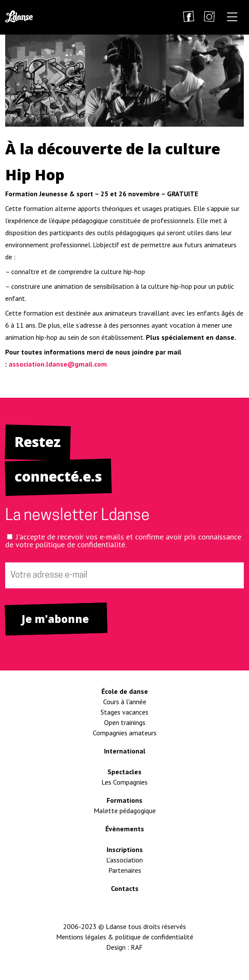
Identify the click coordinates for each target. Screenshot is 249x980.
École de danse (125, 691)
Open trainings (125, 722)
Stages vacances (124, 712)
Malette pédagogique (125, 811)
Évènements (125, 829)
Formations (124, 800)
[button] (232, 18)
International (125, 751)
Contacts (125, 888)
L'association (124, 860)
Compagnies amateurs (125, 733)
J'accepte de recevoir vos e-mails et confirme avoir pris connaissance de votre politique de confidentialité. (123, 541)
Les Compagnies (124, 782)
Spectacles (124, 772)
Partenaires (125, 870)
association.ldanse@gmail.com (58, 364)
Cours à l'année (125, 702)
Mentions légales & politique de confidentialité (125, 937)
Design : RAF (124, 947)
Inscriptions (125, 849)
